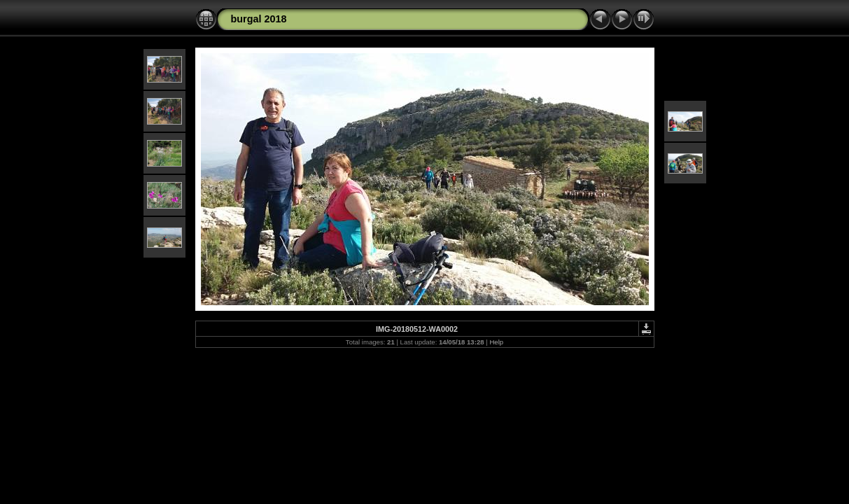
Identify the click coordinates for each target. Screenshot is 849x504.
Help (496, 342)
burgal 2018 (259, 19)
